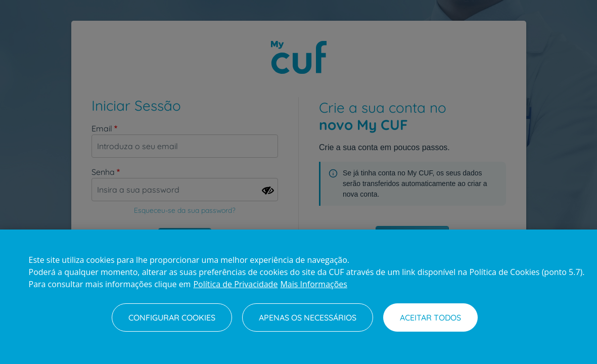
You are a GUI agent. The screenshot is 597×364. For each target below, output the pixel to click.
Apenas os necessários (308, 317)
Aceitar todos (430, 317)
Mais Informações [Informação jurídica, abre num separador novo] (314, 284)
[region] (298, 297)
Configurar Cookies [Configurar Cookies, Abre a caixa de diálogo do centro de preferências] (172, 317)
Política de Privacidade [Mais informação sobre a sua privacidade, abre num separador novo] (235, 284)
